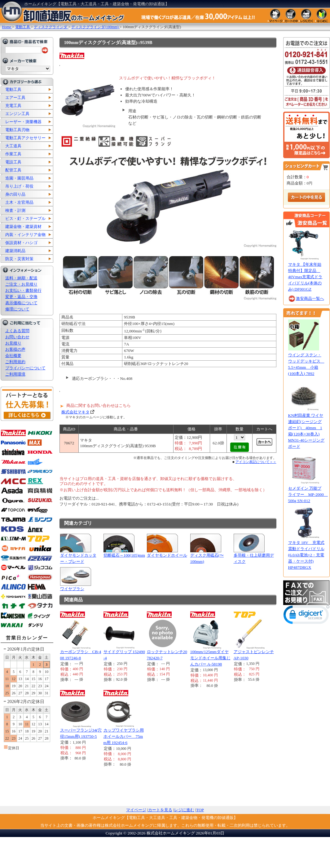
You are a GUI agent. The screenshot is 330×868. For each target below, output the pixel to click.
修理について (17, 309)
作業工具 (13, 154)
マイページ (136, 810)
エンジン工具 (17, 114)
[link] (306, 616)
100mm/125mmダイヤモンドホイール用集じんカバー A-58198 (210, 658)
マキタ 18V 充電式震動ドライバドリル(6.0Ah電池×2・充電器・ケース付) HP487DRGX (306, 555)
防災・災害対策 (19, 259)
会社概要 (13, 356)
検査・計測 (15, 210)
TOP (200, 810)
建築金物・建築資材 (23, 227)
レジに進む (184, 810)
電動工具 (13, 89)
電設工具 (13, 162)
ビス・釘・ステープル (25, 218)
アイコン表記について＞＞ (256, 462)
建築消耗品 (15, 251)
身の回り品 (15, 194)
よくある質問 (17, 331)
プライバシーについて (25, 368)
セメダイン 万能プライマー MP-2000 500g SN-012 (308, 494)
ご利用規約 (15, 362)
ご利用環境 (15, 374)
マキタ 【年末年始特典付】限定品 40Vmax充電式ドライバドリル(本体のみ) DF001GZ (305, 277)
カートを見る (160, 810)
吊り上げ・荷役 (19, 186)
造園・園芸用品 (19, 178)
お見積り (13, 343)
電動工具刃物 (17, 130)
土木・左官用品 (19, 202)
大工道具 (13, 146)
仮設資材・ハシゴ (21, 243)
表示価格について (21, 303)
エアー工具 (15, 98)
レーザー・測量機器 (23, 122)
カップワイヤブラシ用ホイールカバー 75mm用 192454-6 (124, 736)
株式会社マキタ (75, 412)
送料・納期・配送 (21, 278)
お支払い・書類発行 (23, 290)
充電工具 (13, 106)
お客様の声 (15, 349)
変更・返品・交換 (21, 297)
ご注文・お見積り (21, 284)
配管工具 (13, 170)
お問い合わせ (17, 337)
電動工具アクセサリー (25, 138)
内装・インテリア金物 (25, 235)
